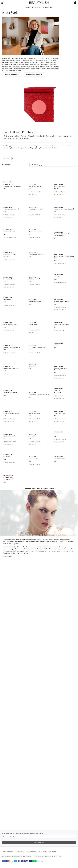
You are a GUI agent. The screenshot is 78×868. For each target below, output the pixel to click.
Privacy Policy (19, 852)
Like (8, 159)
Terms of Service (8, 852)
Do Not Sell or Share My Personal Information (17, 856)
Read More (7, 823)
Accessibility (52, 852)
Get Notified (39, 842)
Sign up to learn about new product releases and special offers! (23, 834)
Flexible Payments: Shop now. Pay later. (39, 7)
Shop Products (11, 74)
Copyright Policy (31, 852)
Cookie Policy (42, 852)
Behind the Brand (33, 74)
